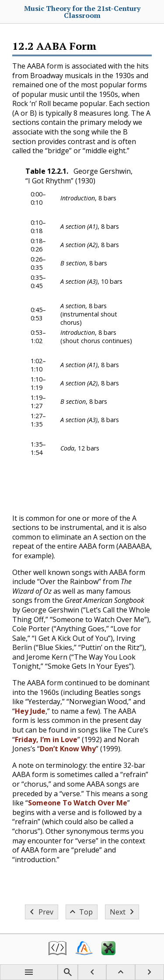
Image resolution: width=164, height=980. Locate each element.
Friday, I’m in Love (46, 739)
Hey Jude (30, 711)
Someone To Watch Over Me (78, 803)
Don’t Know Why (68, 749)
